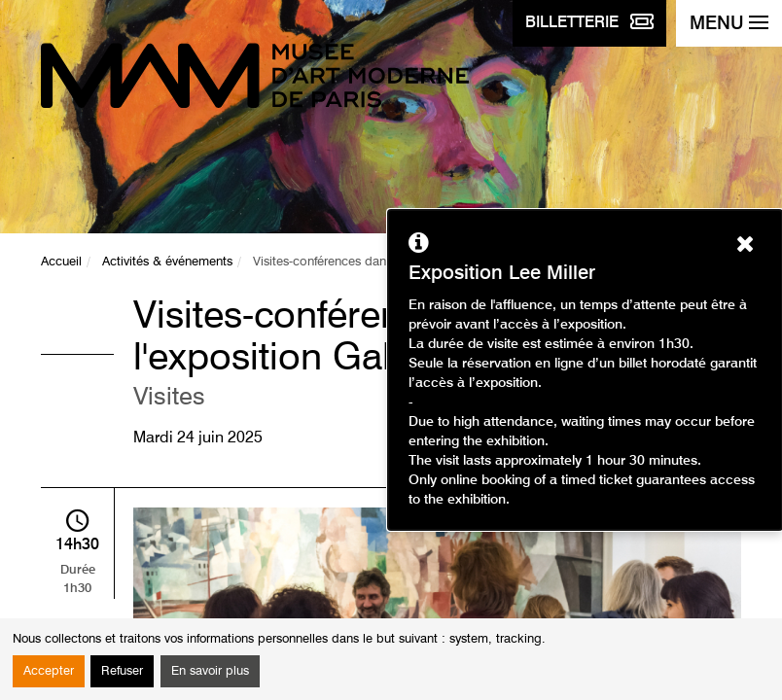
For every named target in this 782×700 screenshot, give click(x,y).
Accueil (61, 262)
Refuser (122, 671)
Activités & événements (167, 262)
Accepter (49, 671)
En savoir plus (210, 671)
